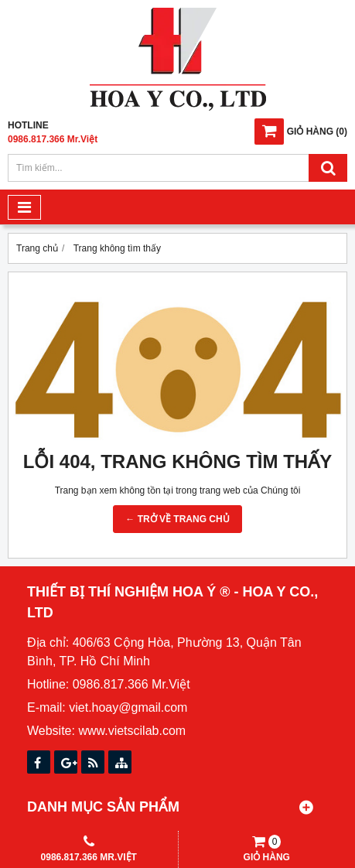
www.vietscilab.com (132, 731)
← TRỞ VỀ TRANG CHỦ (177, 519)
